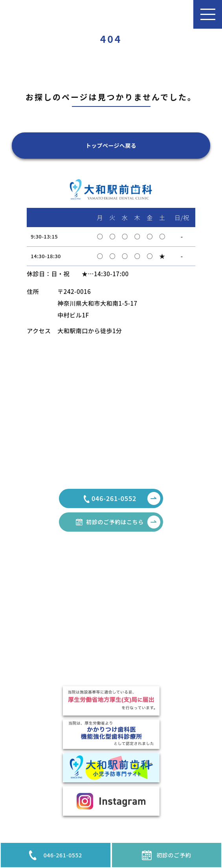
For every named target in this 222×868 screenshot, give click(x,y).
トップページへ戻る (111, 145)
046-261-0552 (56, 855)
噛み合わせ (152, 675)
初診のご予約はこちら (123, 522)
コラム (38, 594)
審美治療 (149, 594)
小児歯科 (149, 666)
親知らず (149, 603)
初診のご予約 (166, 855)
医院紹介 (41, 632)
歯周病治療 (152, 612)
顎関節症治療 (154, 621)
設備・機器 (43, 650)
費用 (36, 659)
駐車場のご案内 (48, 641)
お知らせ (41, 585)
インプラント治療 (159, 648)
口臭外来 (149, 630)
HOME (41, 574)
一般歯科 (149, 585)
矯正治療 (149, 639)
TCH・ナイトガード (161, 657)
